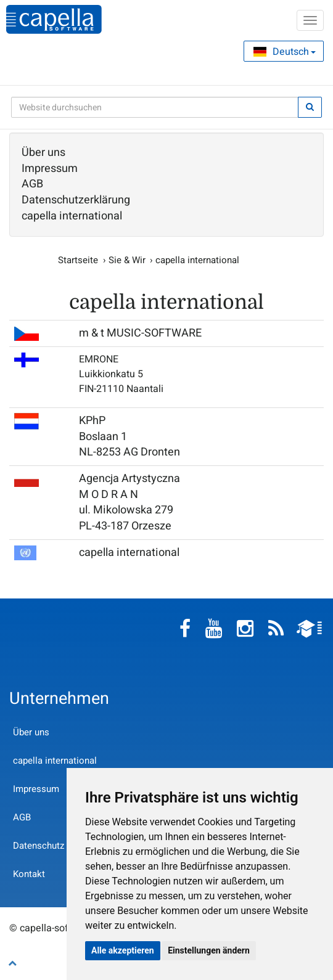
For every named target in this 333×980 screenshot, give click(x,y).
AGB (32, 184)
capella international (72, 216)
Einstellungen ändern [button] (209, 950)
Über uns (43, 153)
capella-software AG (54, 19)
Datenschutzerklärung (76, 200)
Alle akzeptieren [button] (123, 950)
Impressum (50, 169)
